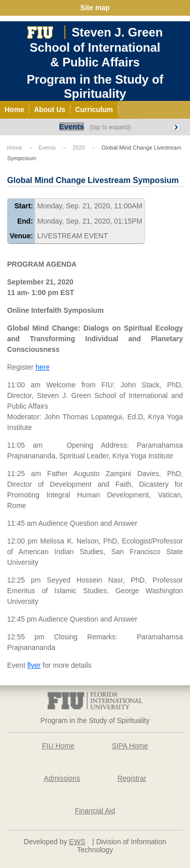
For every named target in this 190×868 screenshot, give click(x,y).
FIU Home (58, 746)
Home (14, 148)
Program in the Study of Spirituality (95, 86)
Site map (95, 8)
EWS (77, 842)
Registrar (132, 778)
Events (72, 126)
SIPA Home (130, 746)
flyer (34, 665)
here (43, 367)
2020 (79, 148)
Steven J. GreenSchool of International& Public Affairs (97, 47)
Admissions (62, 778)
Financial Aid (95, 811)
